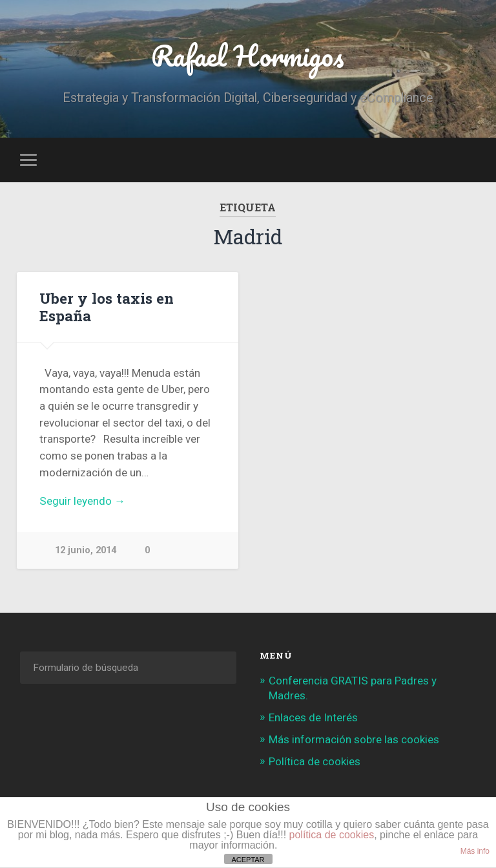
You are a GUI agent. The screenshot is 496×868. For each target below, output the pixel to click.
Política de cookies (315, 761)
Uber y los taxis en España (107, 307)
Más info (475, 851)
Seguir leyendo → (82, 501)
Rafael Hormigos (248, 55)
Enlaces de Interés (313, 717)
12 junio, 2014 (86, 550)
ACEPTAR (248, 860)
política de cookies (332, 835)
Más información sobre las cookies (354, 739)
